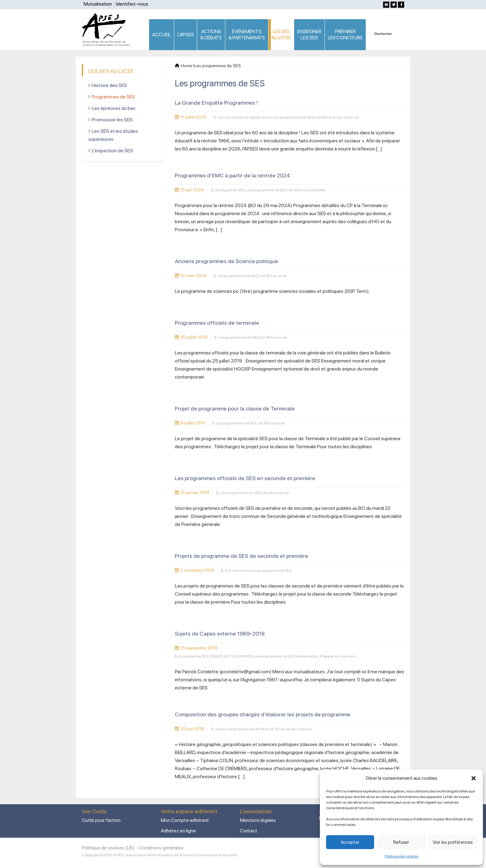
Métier (321, 190)
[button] (474, 778)
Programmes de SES (113, 97)
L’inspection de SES (112, 151)
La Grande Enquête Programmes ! (216, 103)
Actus (267, 117)
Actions (224, 117)
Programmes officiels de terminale (217, 323)
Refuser (401, 842)
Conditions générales (161, 848)
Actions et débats (246, 117)
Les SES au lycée (328, 117)
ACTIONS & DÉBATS (211, 35)
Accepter (350, 842)
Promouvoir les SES (112, 120)
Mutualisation (98, 4)
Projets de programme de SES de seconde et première (241, 556)
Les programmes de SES (294, 117)
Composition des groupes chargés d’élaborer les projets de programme (263, 714)
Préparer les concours (338, 656)
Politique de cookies (401, 856)
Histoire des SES (109, 85)
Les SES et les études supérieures (113, 135)
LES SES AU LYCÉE (281, 35)
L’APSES (186, 35)
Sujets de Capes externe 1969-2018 (220, 634)
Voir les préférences (453, 842)
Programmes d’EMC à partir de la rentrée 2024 (232, 175)
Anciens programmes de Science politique (226, 261)
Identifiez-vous (132, 4)
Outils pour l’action (101, 820)
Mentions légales (258, 820)
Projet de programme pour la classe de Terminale (235, 408)
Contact (249, 831)
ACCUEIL (161, 35)
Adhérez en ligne (178, 831)
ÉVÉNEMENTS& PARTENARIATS (247, 35)
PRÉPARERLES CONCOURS (345, 35)
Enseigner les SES (230, 190)
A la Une (232, 571)
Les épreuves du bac (114, 108)
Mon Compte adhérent (185, 820)
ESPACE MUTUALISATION (231, 656)
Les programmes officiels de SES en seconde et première (245, 478)
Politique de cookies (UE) (108, 848)
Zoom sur (351, 117)
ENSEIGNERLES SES (309, 35)
